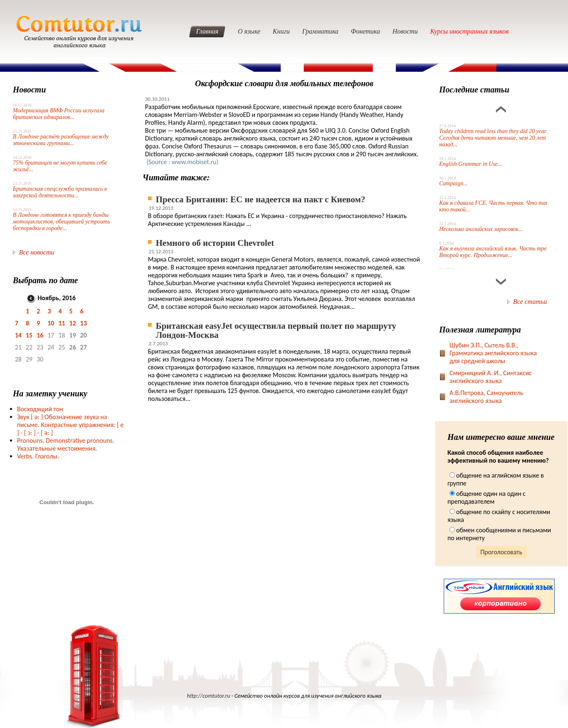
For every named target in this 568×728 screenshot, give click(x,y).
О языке (249, 31)
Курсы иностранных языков (469, 31)
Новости (405, 31)
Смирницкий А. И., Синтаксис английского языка (491, 377)
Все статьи (530, 302)
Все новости (37, 252)
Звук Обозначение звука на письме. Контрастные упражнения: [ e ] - (70, 425)
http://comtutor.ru (208, 696)
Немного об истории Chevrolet (215, 243)
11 (62, 323)
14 (18, 335)
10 (51, 323)
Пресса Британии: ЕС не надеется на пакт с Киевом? (261, 199)
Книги (281, 31)
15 (29, 335)
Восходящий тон (40, 409)
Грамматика (320, 31)
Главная (207, 31)
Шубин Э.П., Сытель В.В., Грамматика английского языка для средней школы (493, 353)
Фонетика (365, 31)
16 (40, 335)
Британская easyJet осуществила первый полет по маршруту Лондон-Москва (276, 330)
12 (73, 323)
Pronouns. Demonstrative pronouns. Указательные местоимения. (66, 444)
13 (83, 323)
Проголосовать (502, 552)
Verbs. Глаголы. (38, 456)
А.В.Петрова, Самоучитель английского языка (486, 397)
